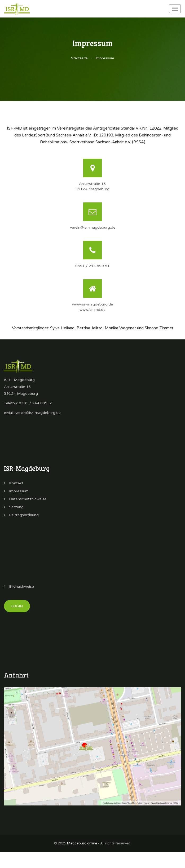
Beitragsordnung (21, 515)
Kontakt (14, 483)
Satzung (14, 507)
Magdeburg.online (82, 843)
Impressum (105, 58)
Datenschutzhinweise (25, 499)
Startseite (79, 58)
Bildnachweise (19, 586)
